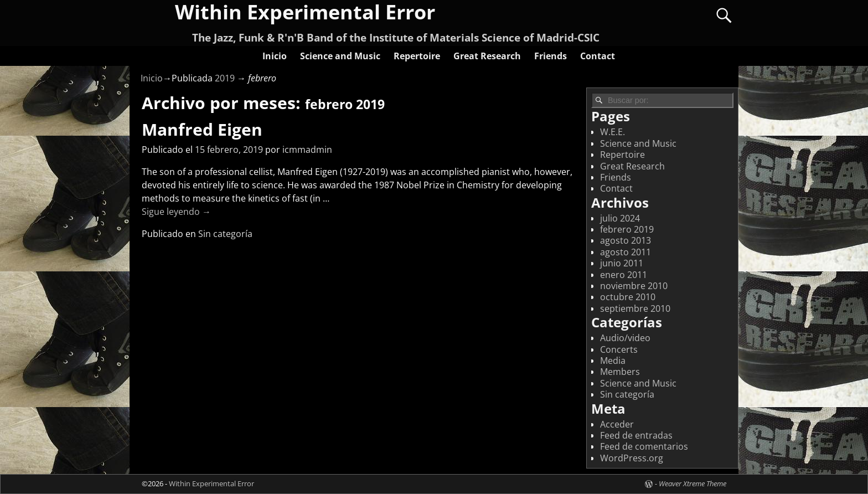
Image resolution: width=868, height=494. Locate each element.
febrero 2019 (627, 229)
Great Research (487, 56)
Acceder (617, 424)
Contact (598, 56)
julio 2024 (620, 218)
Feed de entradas (636, 435)
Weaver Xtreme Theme (693, 483)
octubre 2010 (628, 297)
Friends (551, 56)
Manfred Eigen (202, 129)
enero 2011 (624, 275)
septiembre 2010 (635, 308)
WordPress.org (632, 458)
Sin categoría (225, 234)
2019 (225, 78)
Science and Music (340, 56)
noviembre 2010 (634, 286)
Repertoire (417, 56)
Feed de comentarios (644, 446)
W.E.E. (613, 132)
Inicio (275, 56)
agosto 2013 (626, 240)
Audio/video (625, 338)
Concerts (619, 349)
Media (613, 361)
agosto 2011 (626, 252)
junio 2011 (622, 263)
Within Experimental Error (211, 483)
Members (620, 372)
